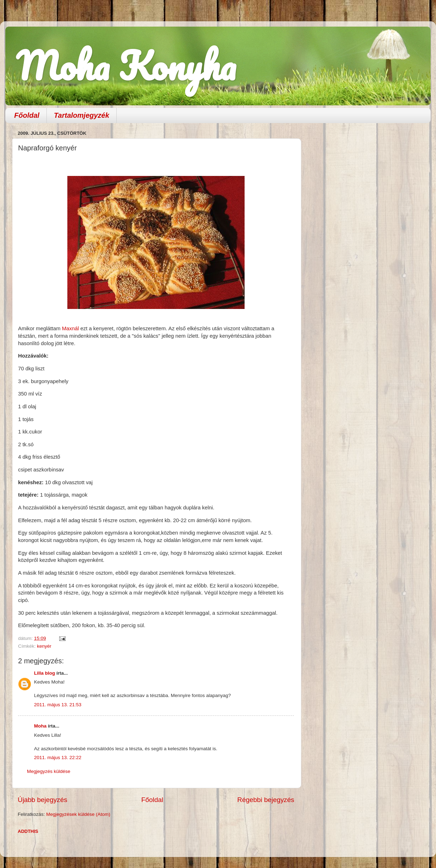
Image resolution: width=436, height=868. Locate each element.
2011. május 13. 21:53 (58, 705)
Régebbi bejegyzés (266, 800)
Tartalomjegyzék (82, 115)
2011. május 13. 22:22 (58, 758)
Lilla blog (44, 673)
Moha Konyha (126, 65)
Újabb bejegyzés (43, 800)
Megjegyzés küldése (49, 771)
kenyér (44, 646)
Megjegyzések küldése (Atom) (78, 814)
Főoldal (27, 115)
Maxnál (71, 328)
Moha (40, 726)
